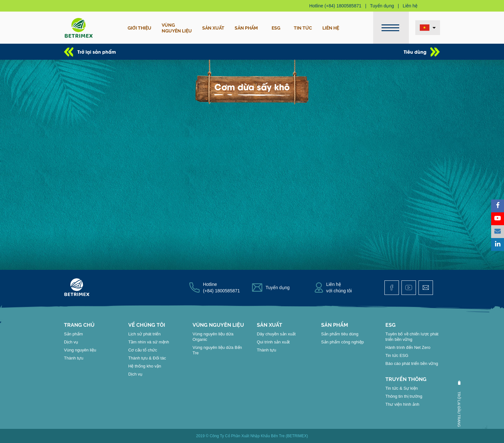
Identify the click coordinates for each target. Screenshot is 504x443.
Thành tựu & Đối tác (147, 358)
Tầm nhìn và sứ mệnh (149, 342)
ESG (276, 28)
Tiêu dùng (415, 52)
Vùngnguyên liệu (177, 28)
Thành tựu (74, 358)
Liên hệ (410, 6)
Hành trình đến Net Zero (408, 347)
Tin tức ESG (397, 355)
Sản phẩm (246, 28)
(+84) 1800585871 (343, 6)
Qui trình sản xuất (273, 342)
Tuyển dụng (382, 6)
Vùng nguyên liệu (80, 350)
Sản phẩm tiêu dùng (340, 334)
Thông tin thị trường (404, 396)
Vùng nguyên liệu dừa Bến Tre (217, 350)
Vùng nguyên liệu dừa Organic (213, 337)
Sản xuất (213, 28)
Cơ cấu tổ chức (143, 350)
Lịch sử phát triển (144, 334)
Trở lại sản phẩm (97, 52)
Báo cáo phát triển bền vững (412, 363)
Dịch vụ (71, 342)
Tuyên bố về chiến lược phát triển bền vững (412, 337)
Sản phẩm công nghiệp (342, 342)
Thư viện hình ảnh (402, 404)
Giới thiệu (139, 28)
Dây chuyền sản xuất (276, 334)
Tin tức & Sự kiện (402, 388)
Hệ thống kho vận (145, 366)
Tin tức (303, 28)
